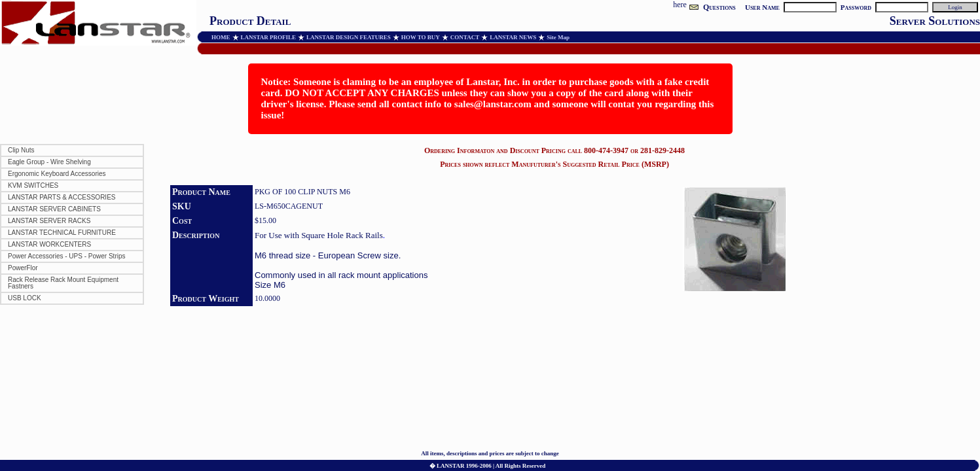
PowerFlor (23, 268)
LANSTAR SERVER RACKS (49, 221)
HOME (221, 37)
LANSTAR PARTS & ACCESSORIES (62, 197)
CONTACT (465, 37)
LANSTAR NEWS (513, 37)
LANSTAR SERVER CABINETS (54, 209)
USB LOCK (25, 298)
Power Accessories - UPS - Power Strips (67, 256)
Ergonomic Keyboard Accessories (57, 174)
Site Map (558, 37)
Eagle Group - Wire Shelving (49, 162)
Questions (719, 7)
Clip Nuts (21, 150)
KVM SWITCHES (33, 185)
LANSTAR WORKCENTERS (49, 244)
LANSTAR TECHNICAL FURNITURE (62, 233)
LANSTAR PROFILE (269, 37)
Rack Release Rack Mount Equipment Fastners (63, 283)
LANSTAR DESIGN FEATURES (349, 37)
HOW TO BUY (421, 37)
